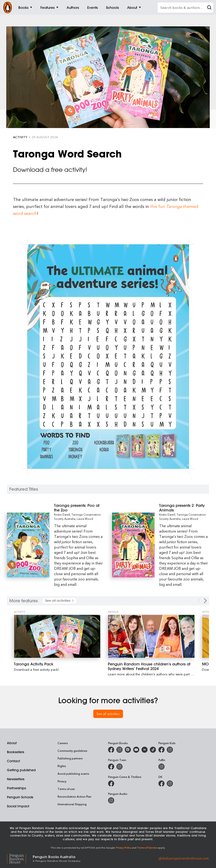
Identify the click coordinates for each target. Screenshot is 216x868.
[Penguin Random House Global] (20, 858)
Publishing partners (70, 758)
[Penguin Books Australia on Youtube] (136, 750)
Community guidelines (72, 751)
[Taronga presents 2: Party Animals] (184, 508)
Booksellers (16, 752)
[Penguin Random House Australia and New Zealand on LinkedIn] (145, 750)
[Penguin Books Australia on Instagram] (119, 750)
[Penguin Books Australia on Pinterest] (128, 750)
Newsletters (16, 779)
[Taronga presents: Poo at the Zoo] (79, 508)
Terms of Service (147, 848)
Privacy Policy (123, 848)
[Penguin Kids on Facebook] (161, 750)
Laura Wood (85, 519)
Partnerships (16, 788)
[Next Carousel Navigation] (205, 601)
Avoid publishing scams (73, 774)
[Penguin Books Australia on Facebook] (111, 750)
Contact (13, 761)
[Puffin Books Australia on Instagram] (161, 767)
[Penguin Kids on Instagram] (170, 750)
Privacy (62, 781)
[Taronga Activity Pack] (57, 636)
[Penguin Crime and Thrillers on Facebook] (111, 783)
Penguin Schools (20, 797)
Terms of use (66, 789)
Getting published (21, 770)
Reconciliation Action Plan (74, 796)
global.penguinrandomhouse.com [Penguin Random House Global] (184, 858)
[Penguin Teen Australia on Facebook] (111, 767)
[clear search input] (209, 8)
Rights (62, 766)
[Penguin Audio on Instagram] (111, 800)
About (12, 743)
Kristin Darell (62, 514)
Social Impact (18, 806)
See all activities (108, 714)
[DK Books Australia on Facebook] (161, 783)
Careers (63, 743)
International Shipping (72, 804)
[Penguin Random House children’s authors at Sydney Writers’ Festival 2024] (151, 636)
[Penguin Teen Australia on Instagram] (119, 767)
